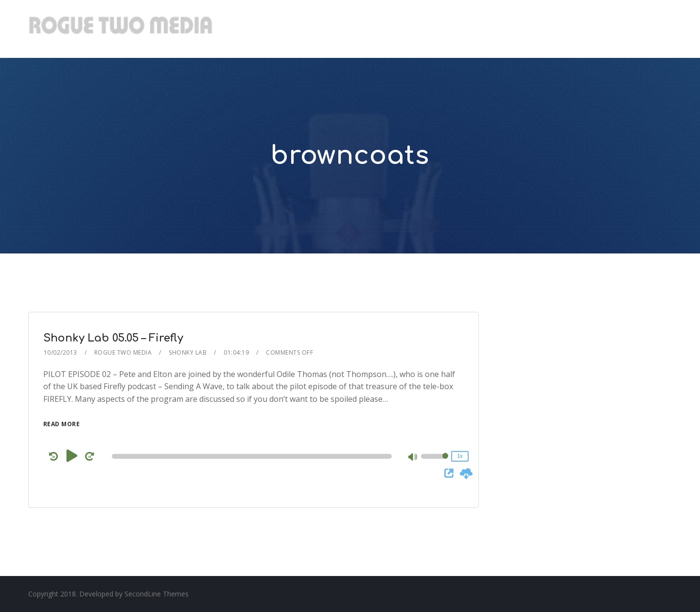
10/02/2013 (61, 352)
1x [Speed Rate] (460, 456)
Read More (62, 424)
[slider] (252, 456)
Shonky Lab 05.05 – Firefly (113, 338)
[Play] (72, 456)
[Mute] (413, 458)
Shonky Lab (188, 352)
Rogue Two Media (123, 352)
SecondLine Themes (157, 594)
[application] (254, 456)
